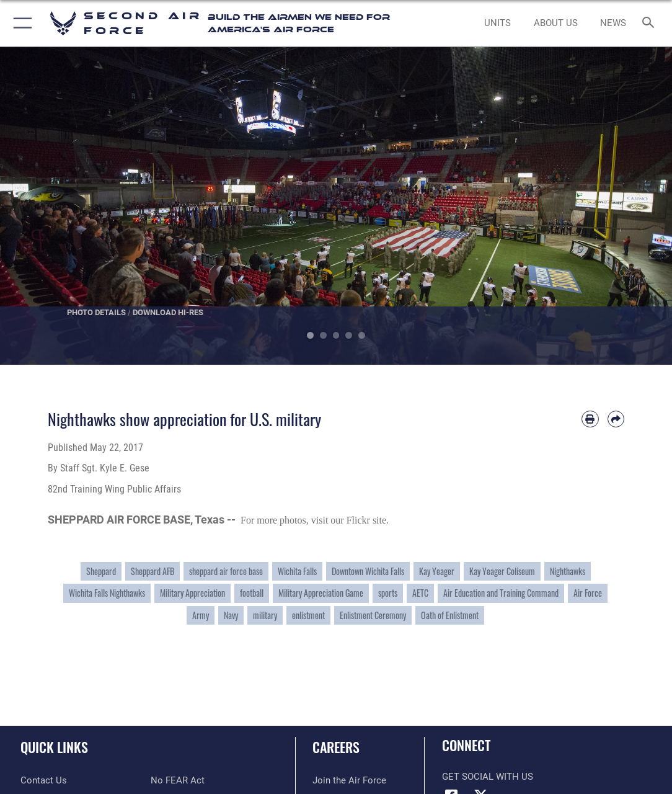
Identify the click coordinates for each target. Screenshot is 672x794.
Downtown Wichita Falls (368, 571)
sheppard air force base (226, 571)
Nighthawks (568, 571)
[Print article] (590, 419)
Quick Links (54, 747)
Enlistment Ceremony (373, 615)
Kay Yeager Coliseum (502, 571)
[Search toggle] (651, 23)
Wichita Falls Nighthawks (107, 593)
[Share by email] (616, 419)
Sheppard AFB (153, 571)
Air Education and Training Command (501, 593)
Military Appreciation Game (321, 593)
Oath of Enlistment (450, 615)
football (252, 593)
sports (388, 593)
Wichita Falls (297, 571)
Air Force (588, 593)
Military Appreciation (192, 593)
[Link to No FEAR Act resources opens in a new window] (178, 780)
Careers (336, 747)
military (265, 615)
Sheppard (101, 571)
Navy (231, 615)
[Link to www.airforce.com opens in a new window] (349, 780)
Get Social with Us (488, 777)
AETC (420, 593)
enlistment (308, 615)
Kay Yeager (437, 571)
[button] (20, 23)
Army (201, 615)
